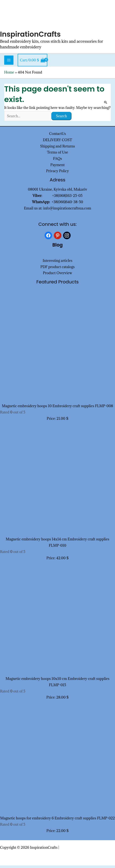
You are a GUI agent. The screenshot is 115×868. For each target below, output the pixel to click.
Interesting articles (57, 263)
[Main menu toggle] (9, 63)
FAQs (57, 161)
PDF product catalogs (57, 269)
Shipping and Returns (58, 149)
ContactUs (58, 136)
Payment (58, 167)
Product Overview (57, 275)
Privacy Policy (57, 173)
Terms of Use (57, 155)
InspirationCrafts (32, 37)
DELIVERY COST (57, 142)
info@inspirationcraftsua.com (67, 211)
